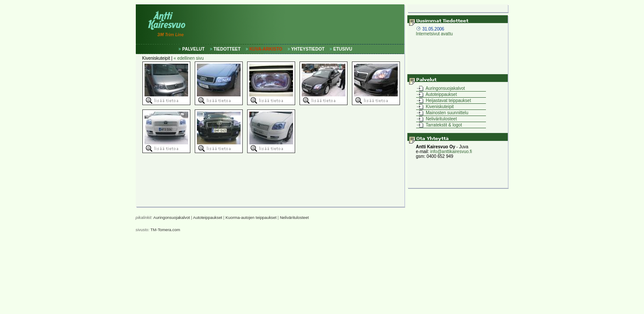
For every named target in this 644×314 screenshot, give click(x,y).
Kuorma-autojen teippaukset (251, 218)
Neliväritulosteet (441, 119)
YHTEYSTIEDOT (308, 49)
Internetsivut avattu (435, 31)
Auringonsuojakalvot (445, 88)
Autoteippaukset (441, 94)
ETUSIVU (343, 49)
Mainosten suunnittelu (447, 113)
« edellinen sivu (189, 58)
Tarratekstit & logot (443, 125)
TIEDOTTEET (227, 49)
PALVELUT (193, 49)
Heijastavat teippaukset (448, 101)
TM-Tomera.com (165, 230)
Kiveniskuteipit (439, 107)
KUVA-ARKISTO (266, 49)
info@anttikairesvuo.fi (451, 152)
